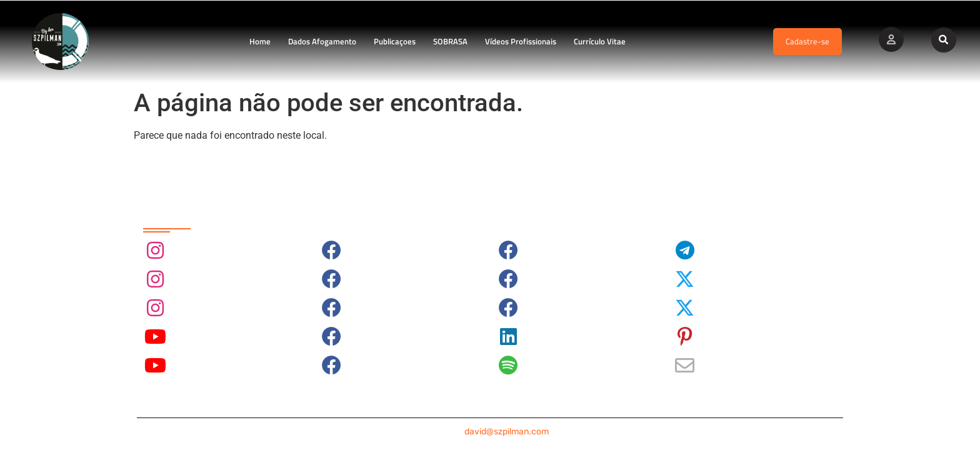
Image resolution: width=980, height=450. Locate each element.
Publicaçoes (395, 41)
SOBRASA (450, 41)
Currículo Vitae (600, 41)
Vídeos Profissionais (521, 41)
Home (260, 41)
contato (490, 432)
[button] (944, 40)
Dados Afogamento (322, 41)
